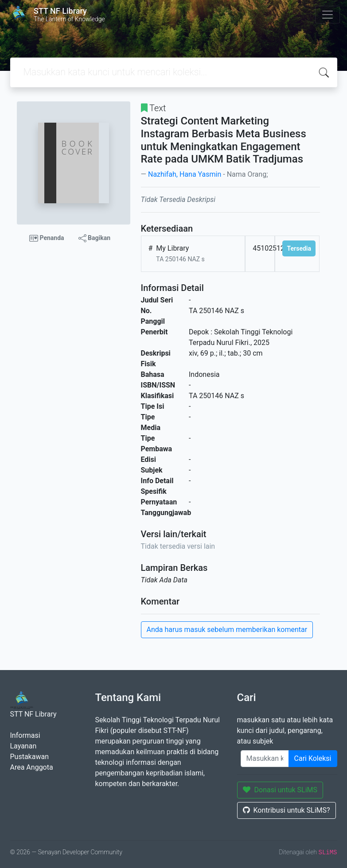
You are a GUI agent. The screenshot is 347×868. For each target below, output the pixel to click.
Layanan (23, 746)
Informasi (25, 735)
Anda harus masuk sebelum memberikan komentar (227, 630)
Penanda (47, 238)
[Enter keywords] (265, 759)
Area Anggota (32, 767)
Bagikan (94, 238)
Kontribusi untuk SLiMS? (287, 810)
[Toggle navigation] (328, 15)
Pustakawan (29, 757)
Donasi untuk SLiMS (280, 790)
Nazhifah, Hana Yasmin (185, 174)
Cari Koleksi (313, 758)
